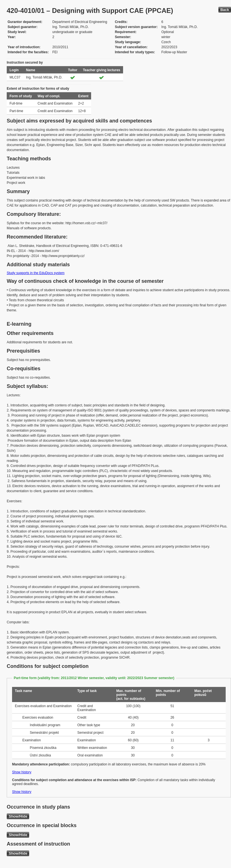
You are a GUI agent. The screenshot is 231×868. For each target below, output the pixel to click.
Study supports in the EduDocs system (36, 273)
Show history (22, 772)
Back (225, 10)
